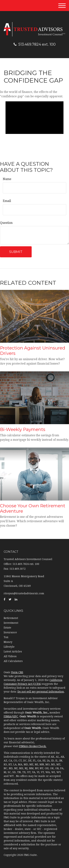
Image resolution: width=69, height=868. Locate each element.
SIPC (15, 716)
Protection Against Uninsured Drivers (33, 351)
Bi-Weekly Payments (23, 429)
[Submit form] (16, 252)
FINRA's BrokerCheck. (33, 746)
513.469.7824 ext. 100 (35, 44)
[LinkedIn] (16, 599)
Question (6, 223)
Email (7, 201)
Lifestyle (9, 647)
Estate (7, 628)
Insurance (10, 632)
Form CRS (17, 672)
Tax (6, 637)
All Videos (10, 656)
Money (8, 642)
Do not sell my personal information (41, 692)
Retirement (11, 618)
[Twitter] (10, 599)
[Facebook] (5, 599)
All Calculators (13, 661)
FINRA (8, 716)
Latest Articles (13, 652)
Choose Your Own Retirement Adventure (33, 508)
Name (7, 179)
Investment (11, 623)
